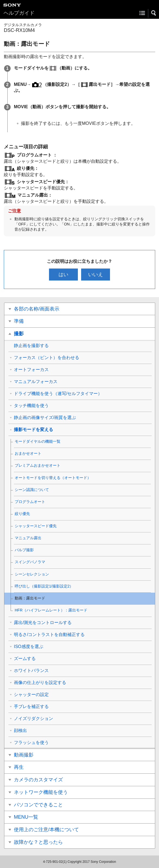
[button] (154, 13)
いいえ (96, 275)
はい (63, 275)
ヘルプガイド (19, 13)
